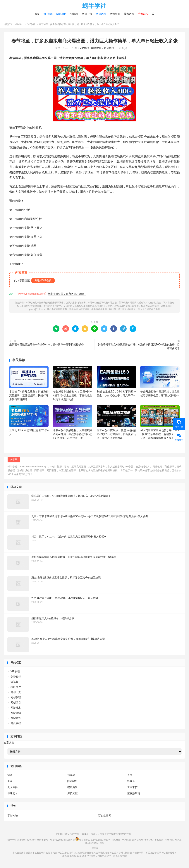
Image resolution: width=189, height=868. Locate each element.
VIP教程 (31, 26)
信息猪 (95, 850)
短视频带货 (134, 795)
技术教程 (129, 14)
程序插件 (16, 689)
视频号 (131, 783)
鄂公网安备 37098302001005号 (93, 842)
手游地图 (126, 842)
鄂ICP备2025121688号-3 (62, 842)
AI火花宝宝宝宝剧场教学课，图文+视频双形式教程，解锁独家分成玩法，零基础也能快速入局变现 (160, 436)
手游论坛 (13, 817)
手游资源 (159, 842)
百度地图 (22, 842)
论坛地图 (116, 842)
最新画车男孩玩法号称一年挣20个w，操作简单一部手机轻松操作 (47, 346)
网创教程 (101, 14)
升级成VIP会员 (43, 282)
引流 (10, 783)
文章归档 (9, 744)
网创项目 (61, 14)
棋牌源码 (93, 845)
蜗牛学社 (94, 6)
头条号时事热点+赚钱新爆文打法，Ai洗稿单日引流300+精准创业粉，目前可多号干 (139, 348)
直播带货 (132, 789)
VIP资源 (48, 14)
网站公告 (16, 720)
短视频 (74, 14)
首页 (37, 14)
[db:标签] (72, 783)
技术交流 (169, 842)
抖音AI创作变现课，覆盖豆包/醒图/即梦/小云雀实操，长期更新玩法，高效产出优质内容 (116, 436)
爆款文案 (73, 795)
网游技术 (16, 709)
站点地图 (32, 842)
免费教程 (16, 678)
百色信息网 (138, 842)
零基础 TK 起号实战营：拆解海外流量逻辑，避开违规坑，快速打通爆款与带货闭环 (29, 397)
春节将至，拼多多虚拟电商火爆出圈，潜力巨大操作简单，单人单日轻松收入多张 (94, 42)
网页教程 (16, 725)
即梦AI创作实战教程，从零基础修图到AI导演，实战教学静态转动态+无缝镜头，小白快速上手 (73, 436)
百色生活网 (105, 817)
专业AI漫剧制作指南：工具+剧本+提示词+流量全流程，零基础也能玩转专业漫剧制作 (73, 397)
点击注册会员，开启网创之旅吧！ (67, 295)
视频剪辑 (73, 789)
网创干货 (87, 14)
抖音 (10, 777)
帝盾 (102, 845)
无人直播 (13, 789)
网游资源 (115, 14)
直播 (130, 777)
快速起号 (13, 795)
